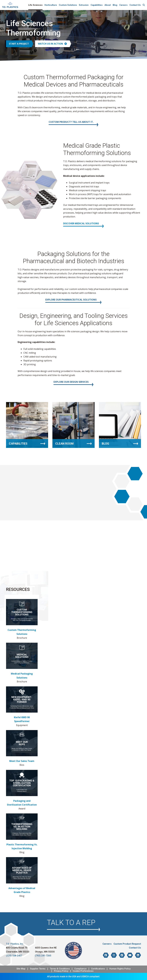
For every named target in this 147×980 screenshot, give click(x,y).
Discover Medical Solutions (81, 223)
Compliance (80, 969)
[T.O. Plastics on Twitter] (122, 955)
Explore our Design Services (71, 382)
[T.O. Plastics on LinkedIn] (138, 955)
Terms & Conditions (60, 969)
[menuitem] (144, 5)
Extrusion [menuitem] (84, 5)
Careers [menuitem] (123, 5)
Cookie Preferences (83, 971)
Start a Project (19, 44)
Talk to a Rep (71, 923)
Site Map (21, 969)
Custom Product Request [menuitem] (127, 944)
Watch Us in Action (52, 44)
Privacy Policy (61, 971)
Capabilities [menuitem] (97, 5)
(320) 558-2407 (14, 956)
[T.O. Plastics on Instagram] (114, 955)
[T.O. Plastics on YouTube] (130, 955)
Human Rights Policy (120, 969)
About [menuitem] (108, 5)
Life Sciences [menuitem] (35, 5)
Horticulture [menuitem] (51, 5)
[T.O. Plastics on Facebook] (106, 955)
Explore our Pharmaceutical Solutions (71, 300)
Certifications (98, 969)
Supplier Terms (38, 969)
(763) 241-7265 (43, 956)
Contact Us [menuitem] (135, 5)
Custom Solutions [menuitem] (68, 5)
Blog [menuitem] (115, 5)
